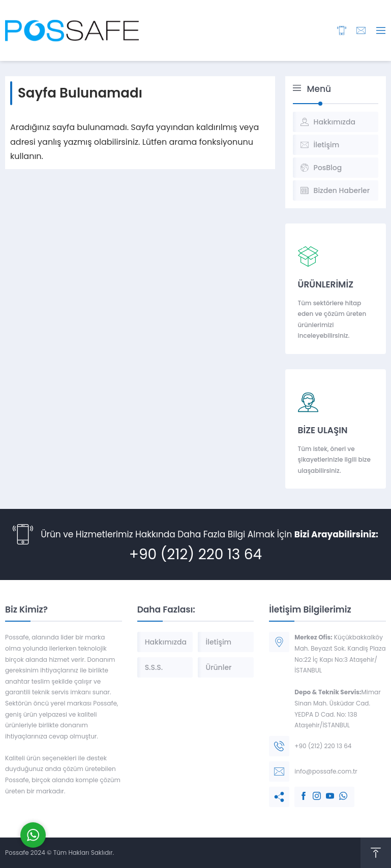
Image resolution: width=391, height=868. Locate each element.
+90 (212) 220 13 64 (195, 554)
